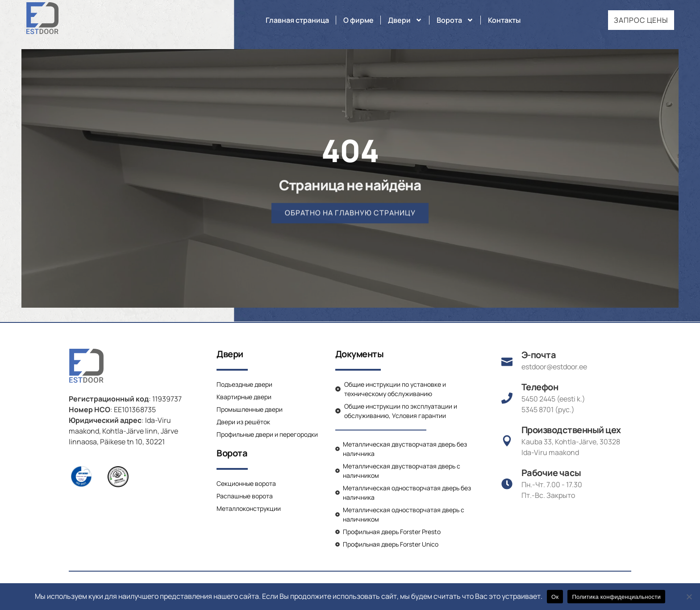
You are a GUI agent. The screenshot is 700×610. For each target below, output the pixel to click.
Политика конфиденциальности (616, 597)
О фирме (358, 20)
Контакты (504, 20)
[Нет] (689, 597)
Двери (405, 20)
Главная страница (297, 20)
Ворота (455, 20)
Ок (555, 597)
